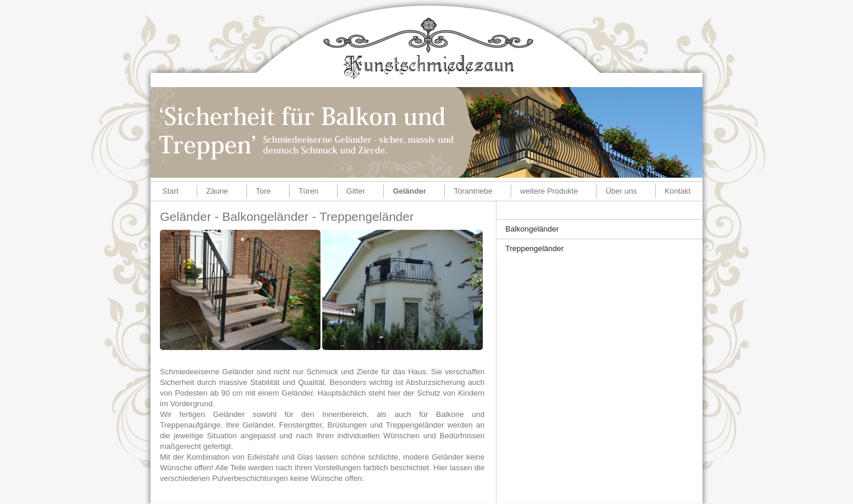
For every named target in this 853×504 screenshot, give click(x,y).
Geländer (409, 191)
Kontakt (678, 191)
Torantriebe (473, 191)
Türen (309, 191)
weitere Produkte (549, 191)
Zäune (217, 191)
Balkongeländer (532, 229)
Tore (263, 191)
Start (170, 191)
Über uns (621, 191)
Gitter (356, 191)
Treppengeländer (535, 248)
